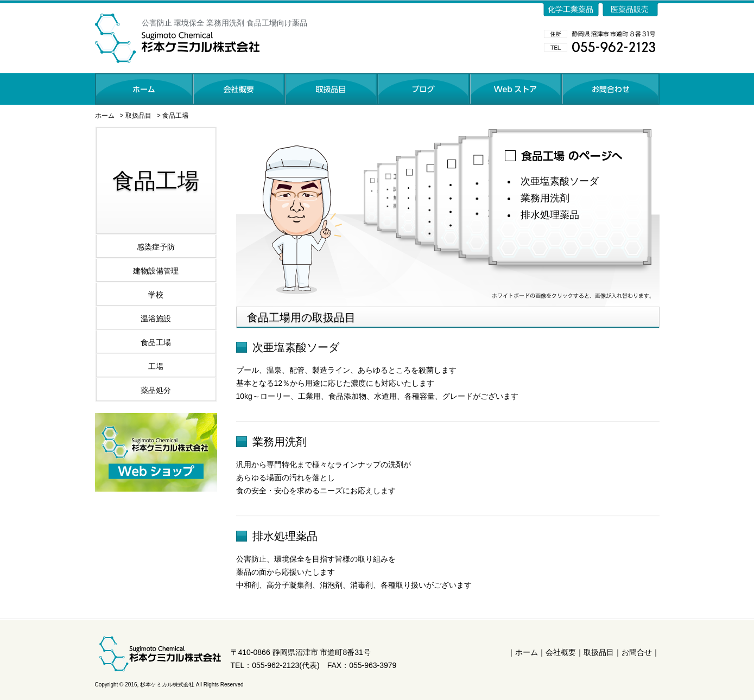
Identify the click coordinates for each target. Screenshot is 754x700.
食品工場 (175, 116)
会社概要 (561, 652)
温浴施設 (156, 319)
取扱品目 (138, 116)
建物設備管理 (156, 271)
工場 (156, 366)
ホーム (105, 116)
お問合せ (637, 652)
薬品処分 (156, 390)
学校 (156, 295)
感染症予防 (156, 247)
